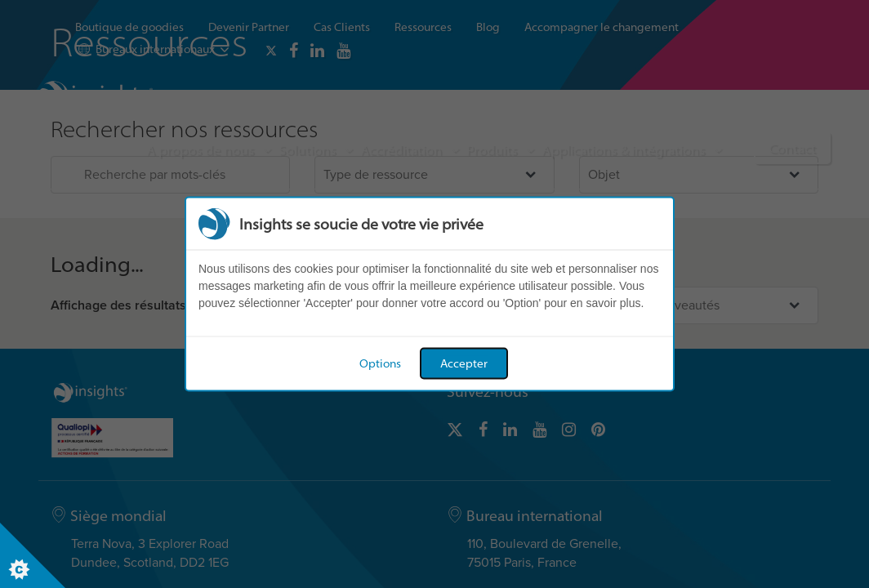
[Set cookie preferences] (33, 555)
